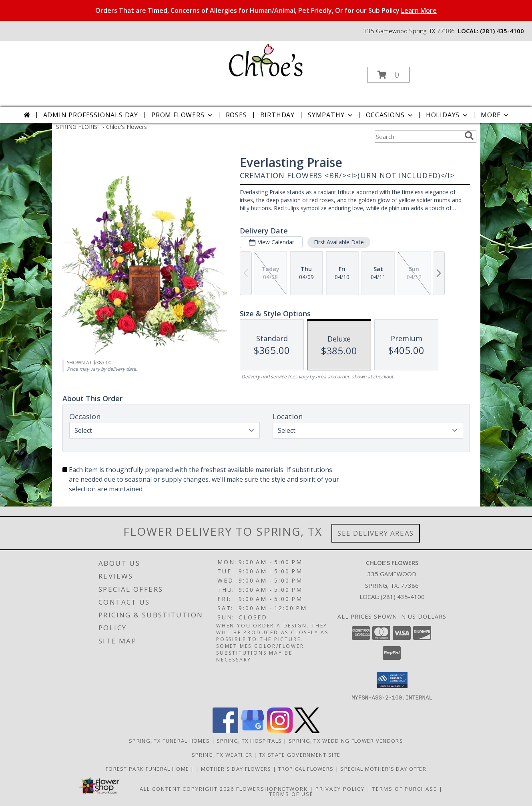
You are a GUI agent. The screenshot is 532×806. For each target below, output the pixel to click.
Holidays (448, 115)
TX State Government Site (300, 754)
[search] (469, 136)
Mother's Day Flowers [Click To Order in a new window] (237, 768)
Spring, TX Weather (222, 754)
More (495, 115)
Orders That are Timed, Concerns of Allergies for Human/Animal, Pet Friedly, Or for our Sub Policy (266, 10)
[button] (388, 75)
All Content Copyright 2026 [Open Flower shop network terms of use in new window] (187, 788)
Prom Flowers (183, 115)
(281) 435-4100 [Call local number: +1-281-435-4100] (502, 31)
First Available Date (338, 242)
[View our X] (307, 731)
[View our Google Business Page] (253, 731)
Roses (236, 115)
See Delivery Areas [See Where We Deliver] (376, 533)
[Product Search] (418, 137)
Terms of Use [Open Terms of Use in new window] (291, 794)
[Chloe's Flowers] (265, 59)
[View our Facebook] (225, 731)
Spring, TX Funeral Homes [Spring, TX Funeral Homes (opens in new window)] (169, 740)
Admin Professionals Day (91, 115)
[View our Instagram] (280, 731)
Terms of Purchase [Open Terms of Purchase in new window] (405, 788)
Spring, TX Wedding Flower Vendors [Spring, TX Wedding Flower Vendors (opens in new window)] (346, 740)
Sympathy (331, 115)
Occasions (390, 115)
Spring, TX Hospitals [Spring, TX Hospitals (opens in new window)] (249, 740)
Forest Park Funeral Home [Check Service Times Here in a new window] (148, 768)
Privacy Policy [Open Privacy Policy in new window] (340, 788)
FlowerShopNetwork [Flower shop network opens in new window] (272, 788)
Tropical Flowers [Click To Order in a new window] (307, 768)
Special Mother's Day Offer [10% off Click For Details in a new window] (383, 768)
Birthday (277, 115)
